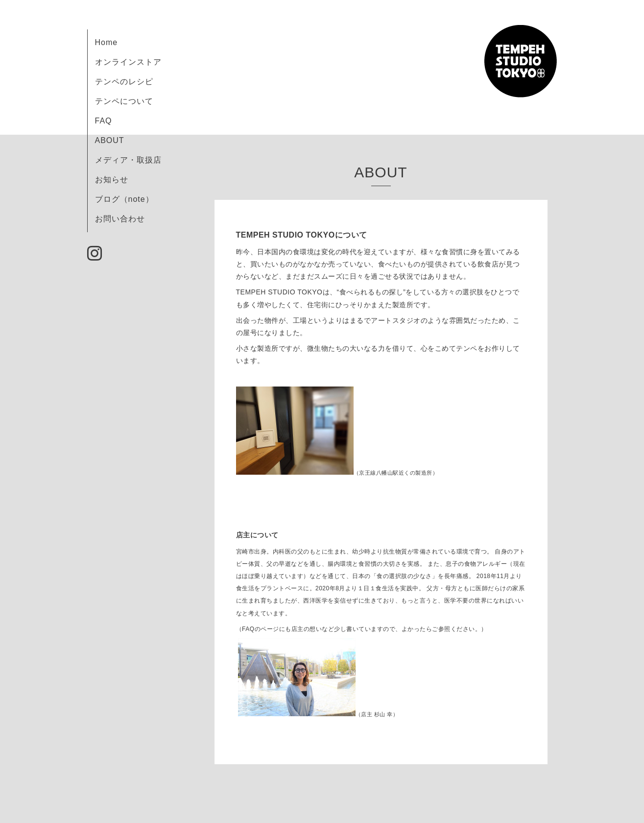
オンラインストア (128, 62)
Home (107, 42)
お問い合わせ (120, 219)
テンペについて (124, 101)
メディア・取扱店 (128, 160)
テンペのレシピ (124, 82)
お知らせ (112, 180)
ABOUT (110, 140)
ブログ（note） (124, 199)
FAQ (104, 121)
